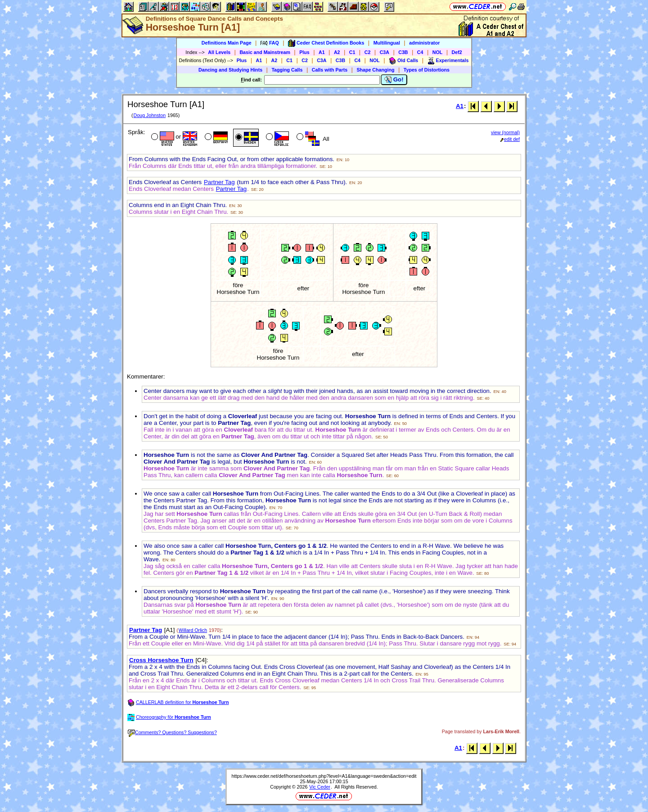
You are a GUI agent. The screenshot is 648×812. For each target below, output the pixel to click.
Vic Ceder (320, 787)
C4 (420, 52)
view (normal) (505, 132)
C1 (352, 52)
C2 (368, 52)
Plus (304, 52)
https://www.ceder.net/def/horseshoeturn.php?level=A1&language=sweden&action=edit (324, 776)
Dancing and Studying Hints (230, 70)
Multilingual (387, 43)
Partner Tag (219, 182)
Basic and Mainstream (265, 52)
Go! (394, 80)
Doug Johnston (149, 115)
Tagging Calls (287, 70)
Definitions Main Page (227, 43)
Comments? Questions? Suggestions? (172, 732)
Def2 (457, 52)
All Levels (219, 52)
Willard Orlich (193, 630)
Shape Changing (375, 70)
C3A (385, 52)
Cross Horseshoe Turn (161, 660)
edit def (510, 139)
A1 (322, 52)
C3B (403, 52)
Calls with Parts (330, 70)
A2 (337, 52)
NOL (438, 52)
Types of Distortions (427, 70)
